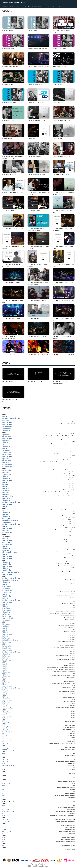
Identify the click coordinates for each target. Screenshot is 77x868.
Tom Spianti (43, 864)
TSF (4, 444)
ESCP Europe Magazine (10, 750)
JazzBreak (6, 822)
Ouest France (7, 452)
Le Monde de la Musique (10, 784)
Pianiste (5, 486)
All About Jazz (7, 436)
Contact (40, 6)
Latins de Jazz (7, 454)
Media (28, 6)
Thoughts (33, 6)
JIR (3, 510)
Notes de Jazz (7, 586)
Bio (8, 6)
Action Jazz (6, 518)
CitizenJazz (6, 672)
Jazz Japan (6, 726)
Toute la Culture (7, 564)
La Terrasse (6, 614)
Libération (6, 742)
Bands (11, 6)
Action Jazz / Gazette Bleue (11, 572)
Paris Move (6, 484)
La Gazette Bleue (8, 496)
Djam (4, 684)
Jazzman (5, 778)
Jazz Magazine (7, 422)
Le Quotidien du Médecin (10, 520)
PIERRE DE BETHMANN (14, 2)
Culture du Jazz (7, 426)
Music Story (6, 734)
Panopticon (6, 794)
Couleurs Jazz (7, 428)
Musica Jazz (6, 624)
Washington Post (8, 832)
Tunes (24, 6)
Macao (5, 790)
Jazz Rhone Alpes (8, 708)
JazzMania (6, 440)
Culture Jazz (6, 450)
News (4, 6)
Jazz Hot (5, 594)
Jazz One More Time (9, 618)
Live (20, 6)
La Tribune (6, 840)
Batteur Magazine (8, 810)
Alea (60, 6)
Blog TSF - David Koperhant (11, 766)
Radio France (7, 648)
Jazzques (5, 514)
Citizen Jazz (6, 430)
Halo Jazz (6, 420)
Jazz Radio (6, 462)
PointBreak (6, 550)
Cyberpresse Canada (9, 756)
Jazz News (6, 416)
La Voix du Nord (7, 646)
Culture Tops (6, 490)
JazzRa (5, 666)
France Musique (7, 464)
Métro (4, 796)
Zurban (5, 814)
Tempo (5, 678)
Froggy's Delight (7, 466)
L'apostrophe (7, 722)
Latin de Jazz (7, 660)
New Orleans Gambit (9, 834)
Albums (16, 6)
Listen (45, 6)
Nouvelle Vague (7, 608)
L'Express (5, 842)
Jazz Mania (6, 498)
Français (51, 6)
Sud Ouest (6, 434)
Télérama (5, 442)
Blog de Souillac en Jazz (10, 552)
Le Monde (5, 458)
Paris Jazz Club (7, 732)
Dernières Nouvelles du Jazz (11, 418)
